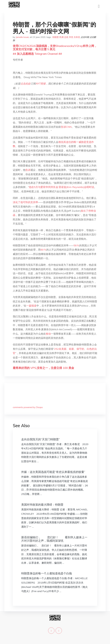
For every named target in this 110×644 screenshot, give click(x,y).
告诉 (28, 170)
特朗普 (56, 37)
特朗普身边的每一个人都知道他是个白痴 (47, 573)
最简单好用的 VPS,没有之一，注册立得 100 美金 (43, 368)
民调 (61, 37)
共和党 (77, 37)
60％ (43, 250)
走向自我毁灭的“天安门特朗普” (41, 439)
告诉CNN (66, 127)
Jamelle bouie (22, 37)
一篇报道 (31, 306)
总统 (66, 37)
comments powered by (28, 407)
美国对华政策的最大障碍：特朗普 (42, 505)
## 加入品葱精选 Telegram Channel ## (37, 54)
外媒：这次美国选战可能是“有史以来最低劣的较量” (53, 472)
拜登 (71, 37)
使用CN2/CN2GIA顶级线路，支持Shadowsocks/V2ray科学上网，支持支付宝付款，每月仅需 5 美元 (55, 48)
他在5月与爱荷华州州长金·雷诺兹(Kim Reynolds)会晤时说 (61, 187)
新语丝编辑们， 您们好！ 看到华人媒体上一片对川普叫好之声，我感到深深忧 (54, 539)
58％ (76, 245)
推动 (48, 334)
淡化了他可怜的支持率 (25, 202)
